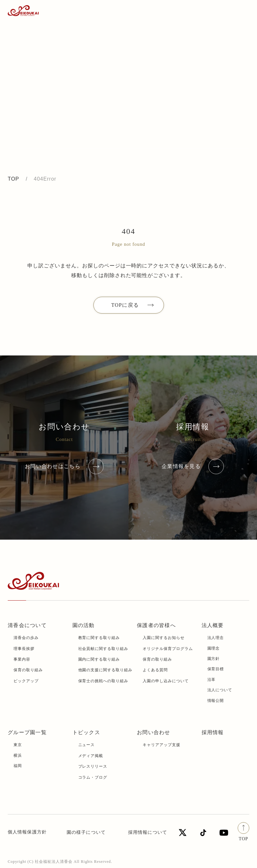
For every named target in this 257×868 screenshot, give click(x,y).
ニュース (87, 745)
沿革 (212, 680)
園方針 (214, 659)
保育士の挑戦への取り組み (103, 681)
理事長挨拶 (24, 649)
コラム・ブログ (93, 777)
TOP (13, 179)
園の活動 (84, 625)
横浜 (18, 755)
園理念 (214, 648)
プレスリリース (93, 766)
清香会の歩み (26, 638)
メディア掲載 (91, 756)
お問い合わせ (154, 732)
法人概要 (213, 625)
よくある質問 (155, 670)
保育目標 (216, 669)
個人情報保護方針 (27, 832)
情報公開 (216, 701)
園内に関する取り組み (99, 659)
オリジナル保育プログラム (168, 649)
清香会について (27, 625)
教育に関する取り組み (99, 638)
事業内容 (22, 659)
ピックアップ (26, 681)
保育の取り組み (28, 670)
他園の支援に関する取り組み (105, 670)
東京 (18, 745)
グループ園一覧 (27, 732)
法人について (220, 690)
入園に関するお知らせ (164, 638)
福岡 (18, 766)
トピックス (86, 732)
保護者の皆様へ (156, 625)
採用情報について (148, 832)
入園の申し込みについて (166, 681)
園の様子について (86, 832)
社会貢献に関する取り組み (103, 649)
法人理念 (216, 638)
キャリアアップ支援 (162, 745)
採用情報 (213, 732)
